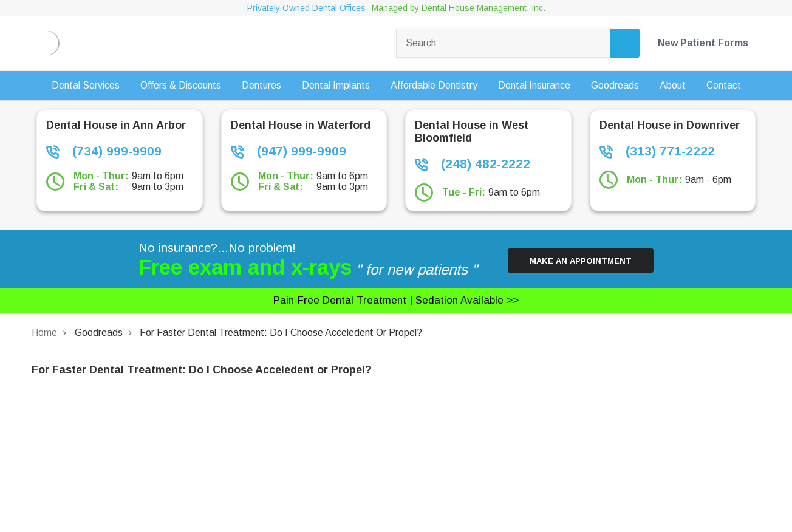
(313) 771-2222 (657, 151)
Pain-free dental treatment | (396, 300)
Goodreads (99, 332)
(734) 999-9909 (104, 151)
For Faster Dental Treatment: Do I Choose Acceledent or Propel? (281, 332)
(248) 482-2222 (473, 164)
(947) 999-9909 (288, 151)
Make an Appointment (581, 261)
